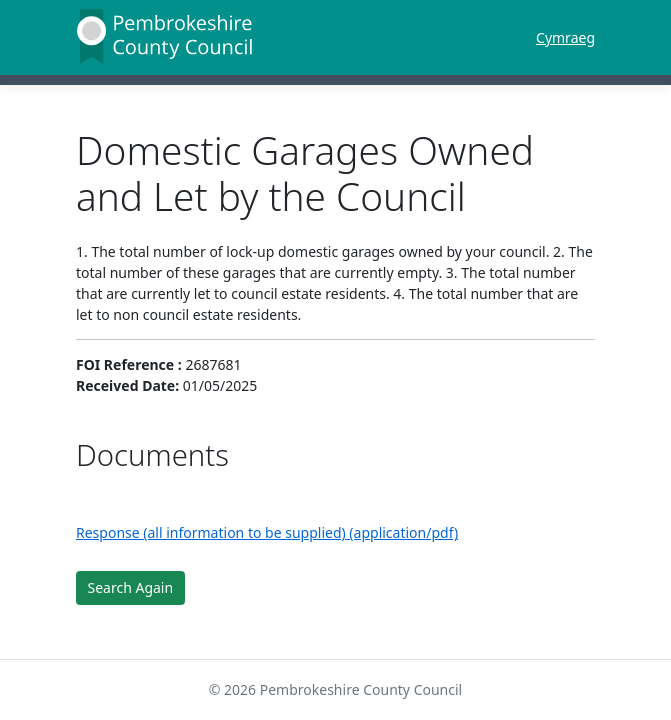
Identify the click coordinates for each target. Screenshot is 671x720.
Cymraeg (565, 37)
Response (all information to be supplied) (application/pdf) (267, 532)
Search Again (131, 587)
